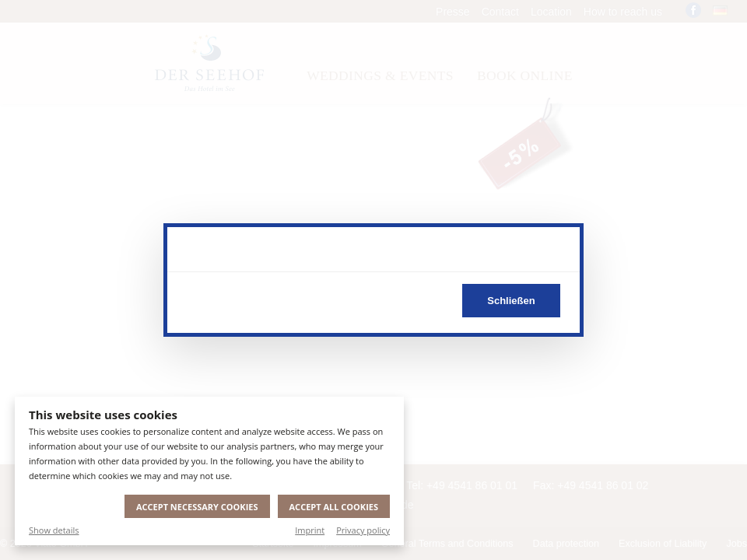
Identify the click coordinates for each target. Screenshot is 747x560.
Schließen (511, 301)
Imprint (310, 530)
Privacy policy (363, 530)
